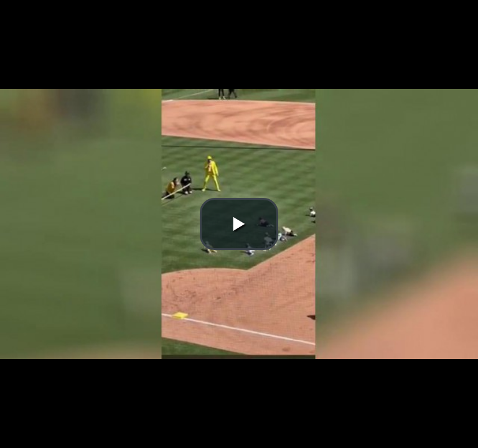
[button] (239, 224)
